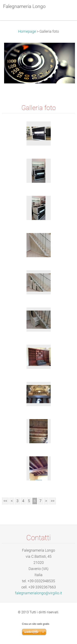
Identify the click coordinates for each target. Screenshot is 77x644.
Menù (66, 9)
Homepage (27, 31)
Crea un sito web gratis (36, 624)
